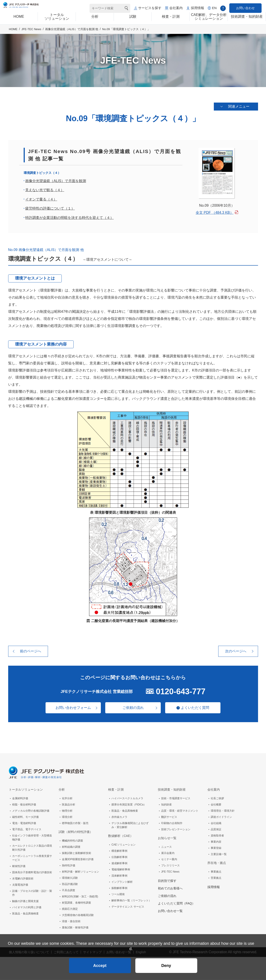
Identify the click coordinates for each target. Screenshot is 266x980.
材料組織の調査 (71, 848)
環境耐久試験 (70, 879)
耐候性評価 (19, 867)
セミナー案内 (169, 860)
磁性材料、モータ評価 (25, 818)
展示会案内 (168, 854)
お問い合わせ (245, 8)
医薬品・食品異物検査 (25, 914)
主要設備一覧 (219, 855)
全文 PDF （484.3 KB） (215, 213)
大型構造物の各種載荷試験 (78, 916)
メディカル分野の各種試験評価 (31, 811)
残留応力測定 (70, 910)
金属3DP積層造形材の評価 (78, 860)
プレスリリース (170, 866)
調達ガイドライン (221, 818)
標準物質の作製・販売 (75, 824)
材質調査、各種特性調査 (77, 903)
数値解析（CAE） (121, 836)
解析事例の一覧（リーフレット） (131, 901)
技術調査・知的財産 (172, 790)
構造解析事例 (119, 852)
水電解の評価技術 (23, 879)
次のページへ (236, 652)
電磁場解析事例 (121, 870)
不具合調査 (69, 891)
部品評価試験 (70, 885)
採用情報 (197, 8)
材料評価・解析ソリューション (80, 872)
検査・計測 (116, 790)
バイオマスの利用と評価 (27, 908)
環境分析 (67, 818)
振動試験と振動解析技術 (77, 854)
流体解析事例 (119, 876)
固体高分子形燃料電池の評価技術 (32, 873)
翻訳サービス (169, 818)
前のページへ (31, 652)
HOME (13, 34)
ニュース (166, 848)
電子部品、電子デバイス (27, 830)
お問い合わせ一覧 (170, 912)
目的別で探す (167, 881)
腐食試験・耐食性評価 (75, 928)
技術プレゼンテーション (176, 830)
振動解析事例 (119, 889)
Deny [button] (166, 964)
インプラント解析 (122, 883)
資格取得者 (217, 836)
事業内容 (216, 842)
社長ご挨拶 (217, 799)
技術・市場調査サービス (176, 799)
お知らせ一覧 (167, 839)
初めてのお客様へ (170, 889)
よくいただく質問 (197, 708)
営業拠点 (216, 879)
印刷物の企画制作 (172, 824)
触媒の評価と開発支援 (25, 902)
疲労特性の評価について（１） (50, 209)
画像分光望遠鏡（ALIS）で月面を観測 (56, 182)
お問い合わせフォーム (71, 708)
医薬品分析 (69, 805)
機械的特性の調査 (73, 841)
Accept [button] (100, 964)
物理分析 (67, 811)
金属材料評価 (20, 799)
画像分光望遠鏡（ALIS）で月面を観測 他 (72, 34)
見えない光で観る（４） (45, 191)
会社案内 (176, 8)
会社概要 (216, 805)
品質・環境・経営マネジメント (180, 811)
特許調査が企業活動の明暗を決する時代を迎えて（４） (69, 218)
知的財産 (166, 805)
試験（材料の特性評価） (76, 832)
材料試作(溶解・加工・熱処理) (80, 897)
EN (214, 8)
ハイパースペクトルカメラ (127, 799)
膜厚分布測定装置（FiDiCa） (129, 805)
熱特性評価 (69, 866)
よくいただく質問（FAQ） (176, 904)
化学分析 (67, 799)
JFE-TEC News (31, 34)
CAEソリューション (123, 845)
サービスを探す (150, 8)
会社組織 (216, 824)
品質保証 (216, 830)
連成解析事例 (119, 864)
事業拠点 (216, 872)
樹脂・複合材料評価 (24, 805)
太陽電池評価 (20, 885)
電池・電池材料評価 (24, 824)
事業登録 (216, 849)
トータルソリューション (26, 790)
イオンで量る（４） (41, 200)
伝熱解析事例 (119, 858)
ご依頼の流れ (133, 708)
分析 (62, 790)
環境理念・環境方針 (223, 811)
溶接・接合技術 (71, 922)
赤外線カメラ (119, 818)
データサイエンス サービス (128, 907)
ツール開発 (118, 895)
